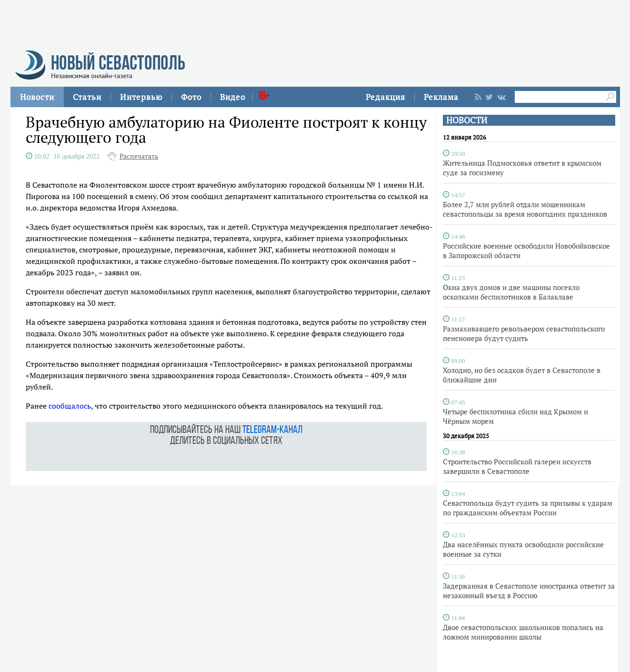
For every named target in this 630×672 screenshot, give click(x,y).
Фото (191, 97)
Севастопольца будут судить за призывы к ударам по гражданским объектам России (528, 508)
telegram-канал (272, 430)
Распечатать (139, 156)
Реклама (441, 97)
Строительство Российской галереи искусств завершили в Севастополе (517, 466)
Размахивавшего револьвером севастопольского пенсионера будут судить (524, 333)
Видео (233, 97)
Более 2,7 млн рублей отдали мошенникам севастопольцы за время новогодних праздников (525, 209)
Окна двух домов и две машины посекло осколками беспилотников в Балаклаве (511, 292)
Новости (37, 97)
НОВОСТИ (467, 120)
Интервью (141, 97)
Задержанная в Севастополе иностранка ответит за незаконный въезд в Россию (529, 591)
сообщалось (70, 406)
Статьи (87, 97)
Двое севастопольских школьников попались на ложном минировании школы (523, 632)
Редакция (385, 97)
